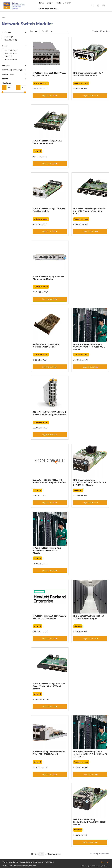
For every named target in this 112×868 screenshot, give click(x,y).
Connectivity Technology (14, 70)
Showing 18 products (101, 31)
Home (41, 3)
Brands (14, 46)
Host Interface (14, 74)
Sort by (34, 31)
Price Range (6, 83)
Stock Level (14, 33)
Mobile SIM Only (64, 3)
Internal (14, 79)
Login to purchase (50, 96)
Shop (50, 3)
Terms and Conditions (48, 9)
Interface (14, 65)
